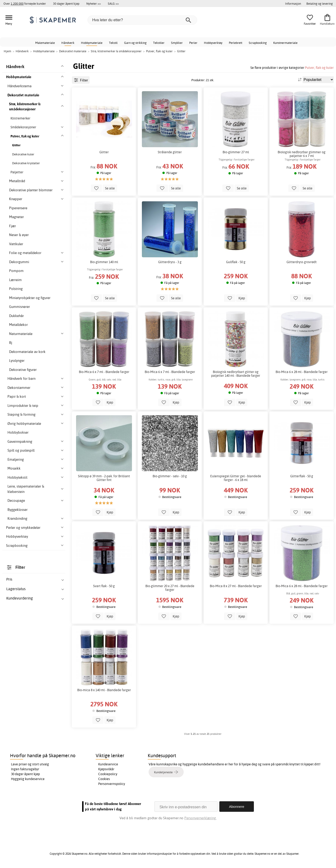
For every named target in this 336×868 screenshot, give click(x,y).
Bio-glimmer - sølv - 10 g (170, 476)
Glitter (104, 152)
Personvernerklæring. (200, 818)
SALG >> (113, 3)
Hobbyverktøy (213, 43)
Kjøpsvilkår (106, 769)
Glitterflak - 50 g (302, 476)
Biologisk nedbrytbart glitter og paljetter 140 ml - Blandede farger (236, 374)
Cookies (104, 779)
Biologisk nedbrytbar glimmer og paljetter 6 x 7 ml (302, 154)
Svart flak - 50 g (104, 586)
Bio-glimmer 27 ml (236, 152)
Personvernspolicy (112, 784)
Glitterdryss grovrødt (302, 262)
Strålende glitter (170, 152)
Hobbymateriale (92, 43)
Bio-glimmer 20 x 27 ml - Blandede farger (170, 588)
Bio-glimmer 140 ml (104, 262)
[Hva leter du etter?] (142, 20)
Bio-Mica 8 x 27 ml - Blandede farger (236, 586)
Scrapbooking (258, 43)
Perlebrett (236, 43)
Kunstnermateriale (285, 43)
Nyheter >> (94, 3)
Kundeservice (108, 764)
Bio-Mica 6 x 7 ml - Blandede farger (104, 372)
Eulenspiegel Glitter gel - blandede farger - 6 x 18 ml (236, 478)
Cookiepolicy (108, 774)
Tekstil (113, 43)
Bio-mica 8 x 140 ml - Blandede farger (104, 690)
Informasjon (293, 3)
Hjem (7, 51)
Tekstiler (159, 43)
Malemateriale (45, 43)
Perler (193, 43)
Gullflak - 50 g (236, 262)
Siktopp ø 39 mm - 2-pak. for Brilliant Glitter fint (104, 478)
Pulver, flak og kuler (319, 68)
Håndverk (68, 43)
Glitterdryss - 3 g (170, 262)
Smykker (177, 43)
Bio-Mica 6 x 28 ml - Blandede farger (302, 372)
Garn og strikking (135, 43)
